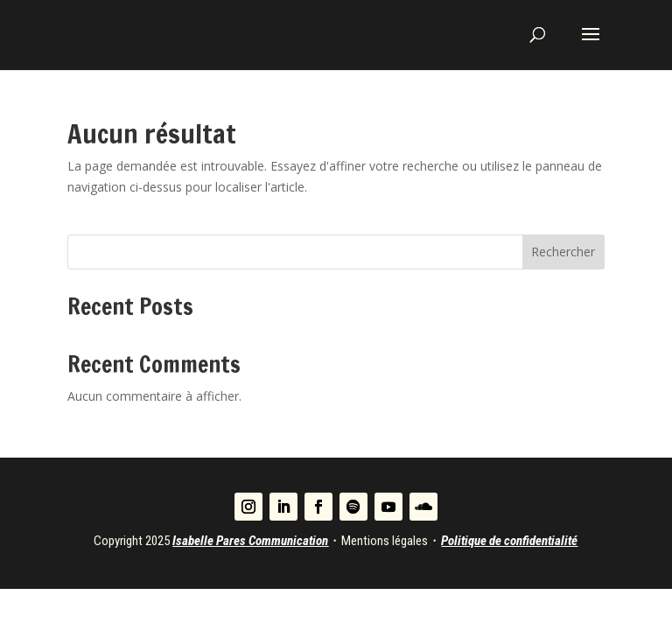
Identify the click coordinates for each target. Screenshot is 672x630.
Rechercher (563, 252)
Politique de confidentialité (509, 541)
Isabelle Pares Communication (250, 541)
